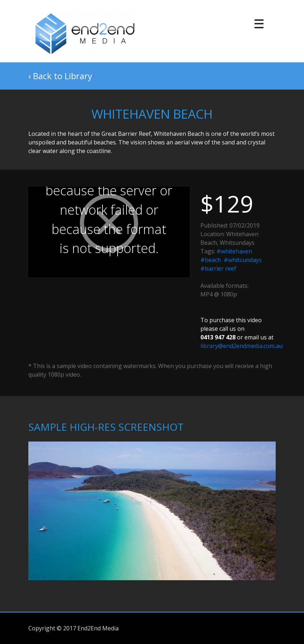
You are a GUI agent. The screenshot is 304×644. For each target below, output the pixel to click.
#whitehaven (234, 251)
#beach (211, 260)
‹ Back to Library (60, 76)
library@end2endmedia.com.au (241, 346)
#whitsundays (243, 260)
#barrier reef (218, 268)
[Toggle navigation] (259, 24)
